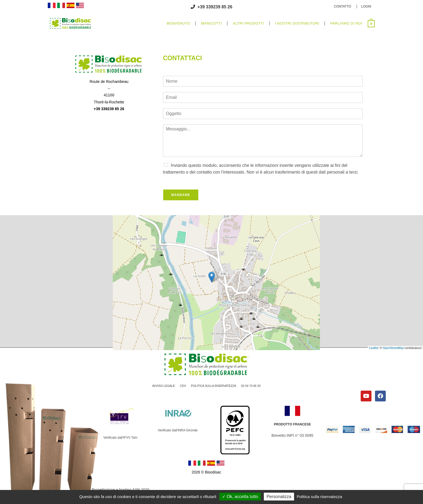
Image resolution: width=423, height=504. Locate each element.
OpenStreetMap (393, 348)
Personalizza (279, 497)
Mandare (181, 195)
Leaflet (373, 348)
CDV (181, 387)
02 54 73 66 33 (255, 387)
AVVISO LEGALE (160, 387)
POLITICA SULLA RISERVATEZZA (214, 387)
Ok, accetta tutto (240, 497)
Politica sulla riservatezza (319, 497)
